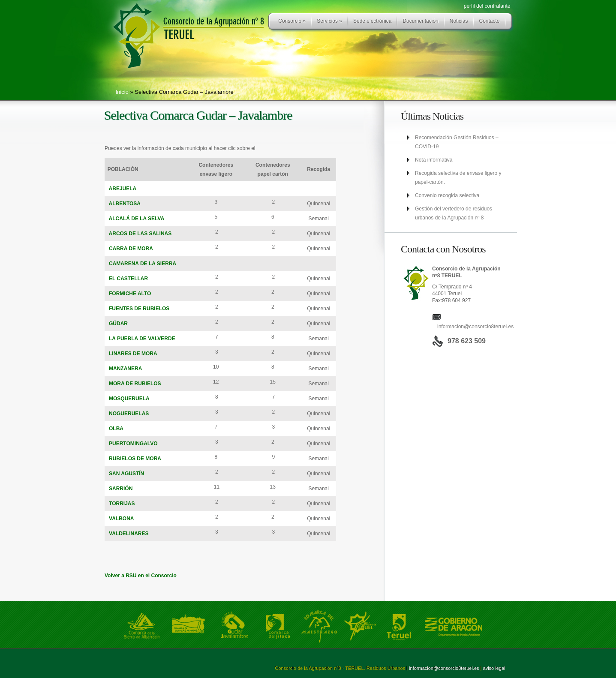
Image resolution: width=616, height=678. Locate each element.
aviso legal (494, 668)
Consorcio (292, 21)
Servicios (329, 21)
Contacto (489, 21)
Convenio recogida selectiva (447, 195)
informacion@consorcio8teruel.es (475, 327)
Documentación (420, 21)
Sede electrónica (372, 21)
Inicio (122, 92)
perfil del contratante (487, 6)
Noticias (459, 21)
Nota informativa (434, 160)
